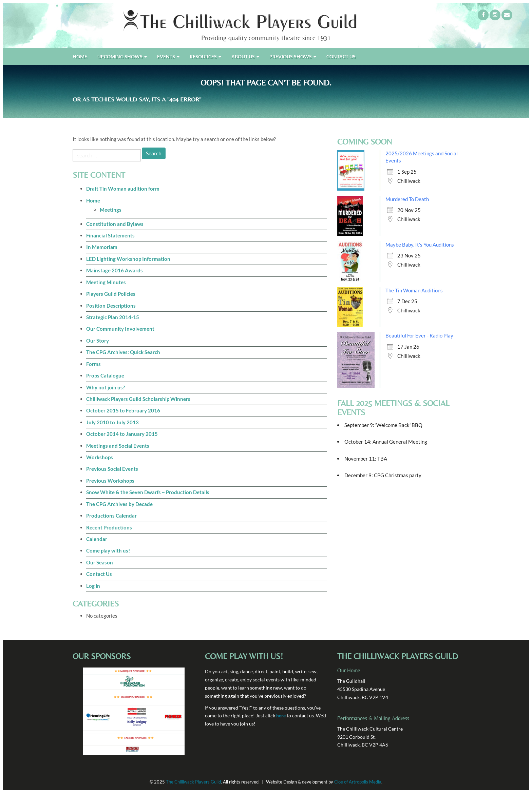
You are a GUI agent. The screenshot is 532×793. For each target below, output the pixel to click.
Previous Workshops (110, 481)
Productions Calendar (111, 516)
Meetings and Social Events (118, 446)
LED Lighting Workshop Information (128, 259)
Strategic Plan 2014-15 (113, 317)
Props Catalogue (105, 375)
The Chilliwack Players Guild (193, 782)
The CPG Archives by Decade (119, 504)
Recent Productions (109, 527)
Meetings (111, 210)
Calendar (97, 539)
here (281, 715)
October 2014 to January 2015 (122, 434)
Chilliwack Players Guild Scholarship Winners (138, 399)
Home (80, 56)
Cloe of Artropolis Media (358, 782)
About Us (245, 56)
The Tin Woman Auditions (414, 290)
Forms (93, 364)
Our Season (100, 562)
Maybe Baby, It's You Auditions (420, 245)
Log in (93, 586)
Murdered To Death (407, 199)
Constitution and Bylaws (115, 224)
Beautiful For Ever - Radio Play (419, 335)
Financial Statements (110, 235)
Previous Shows (293, 56)
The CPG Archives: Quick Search (123, 352)
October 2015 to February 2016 (123, 410)
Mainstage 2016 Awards (115, 270)
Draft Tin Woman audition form (123, 189)
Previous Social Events (112, 469)
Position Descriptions (111, 306)
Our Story (98, 341)
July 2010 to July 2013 (112, 422)
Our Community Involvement (120, 329)
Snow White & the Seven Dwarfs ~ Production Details (148, 492)
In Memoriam (102, 247)
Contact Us (99, 574)
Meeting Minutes (106, 282)
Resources (205, 56)
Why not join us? (106, 387)
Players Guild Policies (111, 294)
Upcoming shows (122, 56)
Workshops (100, 457)
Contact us (341, 56)
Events (168, 56)
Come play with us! (108, 550)
